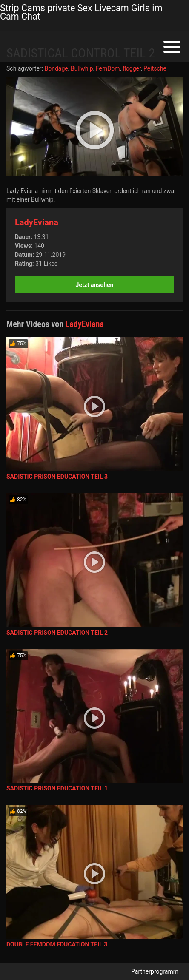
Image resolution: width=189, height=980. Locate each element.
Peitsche (155, 68)
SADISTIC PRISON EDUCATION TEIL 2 (57, 633)
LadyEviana (37, 222)
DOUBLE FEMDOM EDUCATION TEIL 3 (57, 944)
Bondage (56, 68)
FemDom (108, 68)
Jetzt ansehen (95, 285)
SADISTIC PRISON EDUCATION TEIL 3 (57, 477)
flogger (132, 68)
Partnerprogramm (155, 971)
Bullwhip (82, 68)
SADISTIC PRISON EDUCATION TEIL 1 (57, 788)
